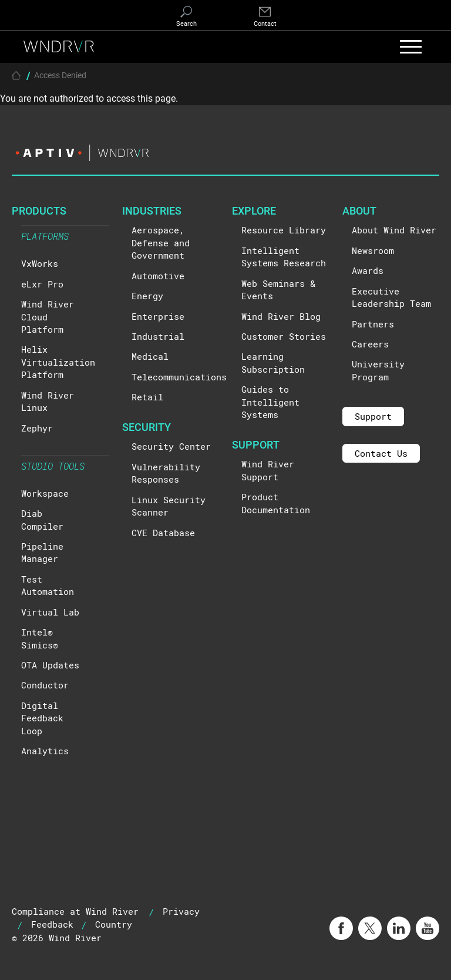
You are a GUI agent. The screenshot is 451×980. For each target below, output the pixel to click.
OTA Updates (50, 665)
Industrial (158, 336)
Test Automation (48, 585)
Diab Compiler (42, 519)
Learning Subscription (273, 362)
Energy (147, 296)
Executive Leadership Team (391, 297)
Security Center (171, 446)
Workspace (45, 493)
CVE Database (163, 533)
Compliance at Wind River (75, 911)
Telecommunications (179, 377)
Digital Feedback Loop (42, 718)
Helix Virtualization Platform (58, 362)
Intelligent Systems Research (284, 257)
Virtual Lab (50, 612)
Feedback (52, 924)
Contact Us (381, 453)
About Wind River (394, 230)
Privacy (181, 911)
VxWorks (40, 263)
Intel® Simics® (40, 638)
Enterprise (158, 316)
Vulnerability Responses (166, 473)
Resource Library (284, 230)
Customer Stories (284, 336)
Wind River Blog (281, 316)
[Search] (186, 17)
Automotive (158, 276)
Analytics (45, 751)
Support (373, 416)
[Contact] (265, 17)
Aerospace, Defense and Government (161, 243)
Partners (373, 324)
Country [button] (114, 924)
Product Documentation (276, 503)
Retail (147, 397)
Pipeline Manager (42, 552)
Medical (150, 356)
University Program (378, 370)
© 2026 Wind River (57, 938)
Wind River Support (268, 470)
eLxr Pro (42, 284)
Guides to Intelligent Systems (270, 402)
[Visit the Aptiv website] (225, 153)
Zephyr (37, 428)
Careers (370, 344)
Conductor (45, 685)
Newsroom (373, 250)
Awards (368, 270)
